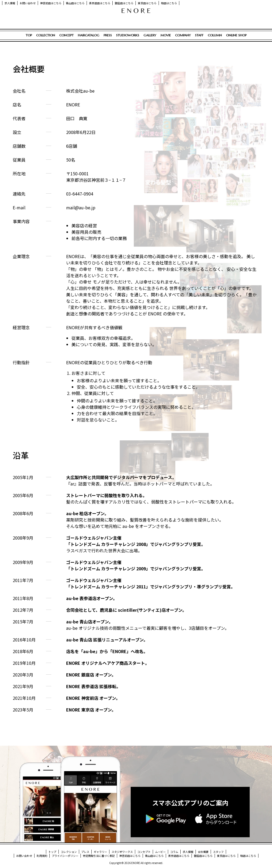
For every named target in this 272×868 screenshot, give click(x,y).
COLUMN (215, 35)
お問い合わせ (28, 3)
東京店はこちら (147, 3)
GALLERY (150, 35)
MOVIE (166, 35)
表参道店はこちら (100, 3)
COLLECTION (46, 35)
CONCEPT (66, 35)
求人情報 (10, 3)
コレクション (69, 852)
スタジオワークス (122, 852)
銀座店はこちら (124, 3)
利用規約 (42, 856)
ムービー (160, 852)
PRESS (108, 35)
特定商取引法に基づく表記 (99, 856)
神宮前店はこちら (51, 3)
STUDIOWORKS (128, 35)
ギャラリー (100, 852)
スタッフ (218, 852)
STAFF (199, 35)
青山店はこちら (75, 3)
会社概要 (203, 852)
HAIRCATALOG (89, 35)
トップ (52, 852)
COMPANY (183, 35)
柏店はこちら (169, 3)
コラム (174, 852)
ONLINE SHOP (236, 35)
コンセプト (144, 852)
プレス (85, 852)
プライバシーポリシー (65, 856)
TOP (29, 35)
